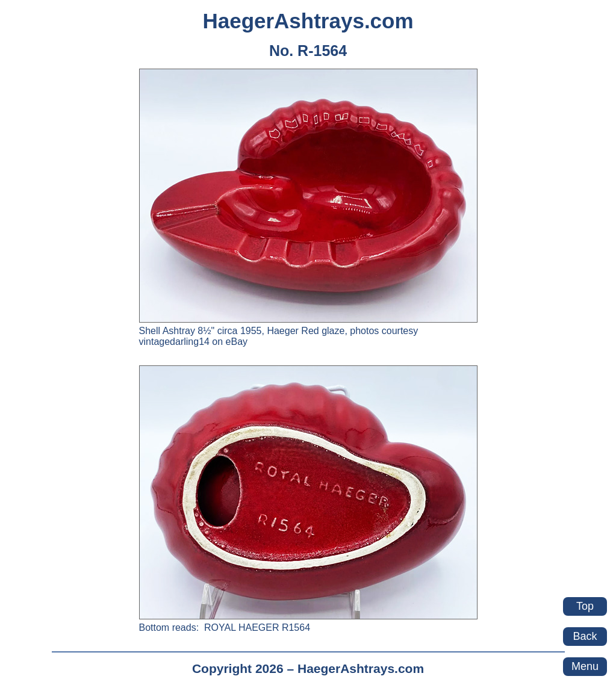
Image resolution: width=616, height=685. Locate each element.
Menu (585, 666)
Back (585, 636)
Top (585, 606)
